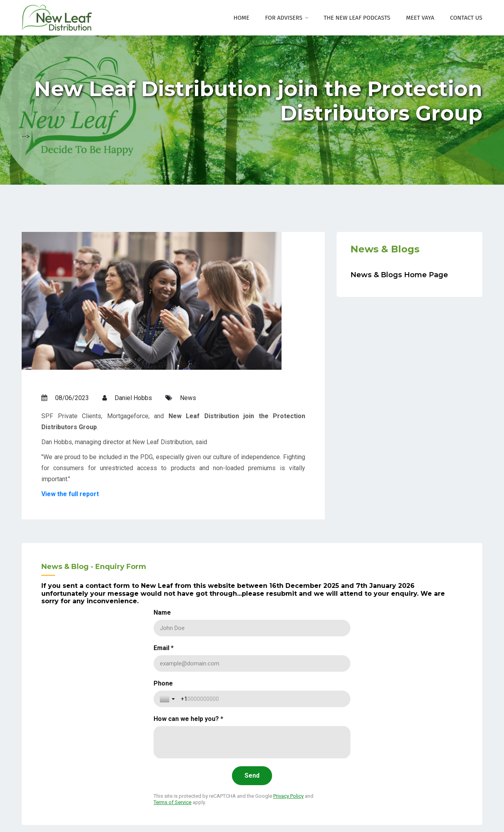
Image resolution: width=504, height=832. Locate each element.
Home (241, 18)
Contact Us (466, 18)
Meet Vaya (420, 18)
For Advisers (286, 18)
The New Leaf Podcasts (357, 18)
